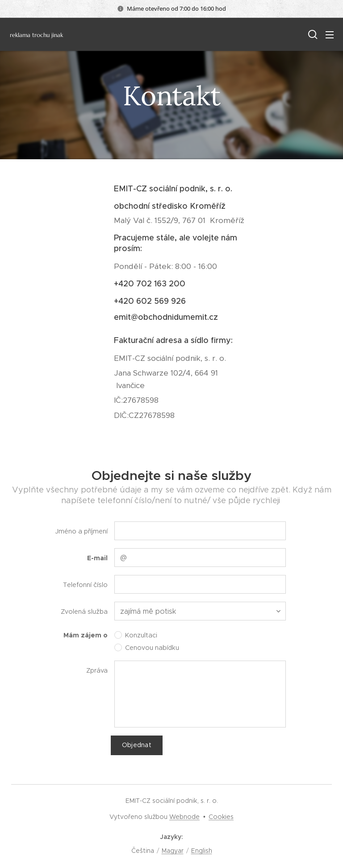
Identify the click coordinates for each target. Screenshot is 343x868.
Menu (330, 35)
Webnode (184, 817)
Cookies (221, 817)
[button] (312, 34)
